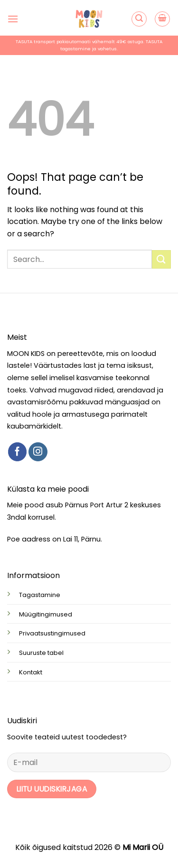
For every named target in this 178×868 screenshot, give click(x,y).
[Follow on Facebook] (18, 452)
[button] (13, 19)
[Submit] (161, 259)
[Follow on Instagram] (38, 452)
